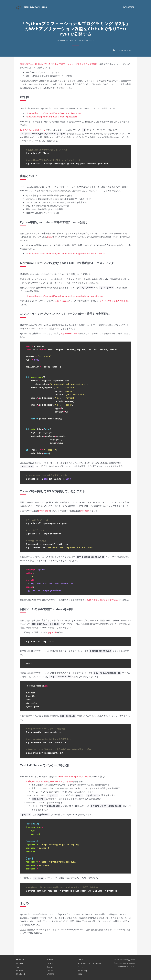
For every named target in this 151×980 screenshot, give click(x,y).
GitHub (123, 50)
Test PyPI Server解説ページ (33, 130)
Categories (128, 7)
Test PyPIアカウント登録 (61, 781)
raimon (62, 40)
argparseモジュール (70, 333)
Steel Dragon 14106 (31, 8)
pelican (132, 960)
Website (51, 974)
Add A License (62, 301)
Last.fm (50, 970)
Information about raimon (89, 963)
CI (116, 50)
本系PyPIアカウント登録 (37, 781)
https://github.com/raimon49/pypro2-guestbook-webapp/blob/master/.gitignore (64, 296)
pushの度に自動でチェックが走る (102, 600)
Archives (20, 963)
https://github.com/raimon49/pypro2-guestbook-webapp (53, 113)
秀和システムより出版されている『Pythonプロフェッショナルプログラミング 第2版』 (60, 64)
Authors (20, 970)
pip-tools (53, 632)
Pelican (81, 967)
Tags (18, 967)
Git (119, 50)
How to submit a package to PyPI (75, 776)
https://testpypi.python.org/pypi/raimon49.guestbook (52, 117)
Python (91, 40)
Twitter (50, 967)
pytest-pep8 (44, 511)
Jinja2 (80, 974)
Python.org (83, 970)
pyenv (50, 237)
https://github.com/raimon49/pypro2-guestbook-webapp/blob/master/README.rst (66, 254)
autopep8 (85, 511)
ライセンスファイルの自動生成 (113, 301)
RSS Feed (20, 974)
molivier (132, 963)
